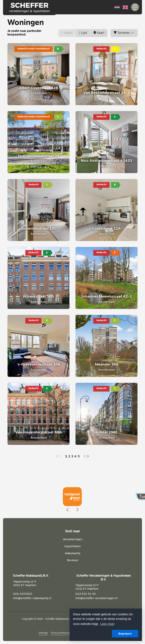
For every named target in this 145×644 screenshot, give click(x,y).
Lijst (83, 33)
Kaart (99, 33)
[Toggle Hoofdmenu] (135, 7)
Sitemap (43, 633)
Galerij (67, 33)
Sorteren (124, 33)
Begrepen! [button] (125, 634)
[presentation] (68, 510)
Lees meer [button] (107, 624)
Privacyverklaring (60, 633)
